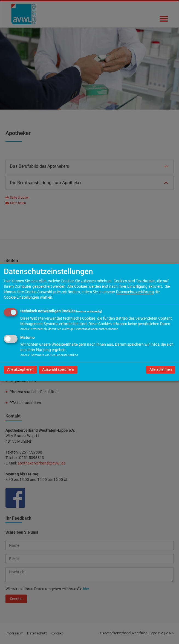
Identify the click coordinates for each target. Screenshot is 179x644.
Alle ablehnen (161, 369)
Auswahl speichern (58, 369)
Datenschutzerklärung (135, 292)
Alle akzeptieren (20, 369)
